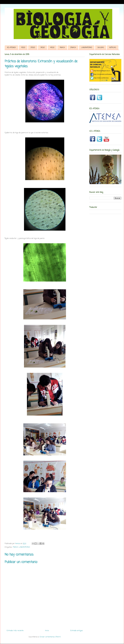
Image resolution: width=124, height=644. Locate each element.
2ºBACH (73, 48)
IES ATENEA (11, 48)
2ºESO (33, 48)
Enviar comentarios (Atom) (50, 637)
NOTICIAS (113, 48)
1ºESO (23, 48)
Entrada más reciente (15, 631)
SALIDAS (101, 48)
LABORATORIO (87, 48)
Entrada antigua (76, 631)
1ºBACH (62, 48)
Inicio (47, 631)
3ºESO (43, 48)
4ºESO (52, 48)
